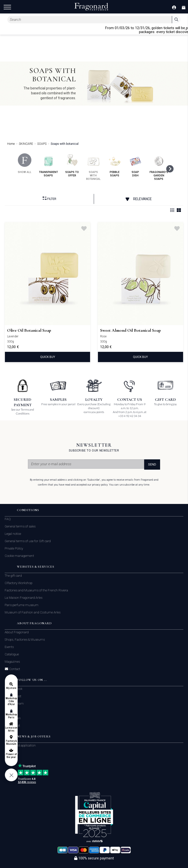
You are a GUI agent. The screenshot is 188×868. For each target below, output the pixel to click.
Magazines (12, 662)
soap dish (135, 165)
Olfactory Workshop (18, 583)
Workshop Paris (11, 716)
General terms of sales (20, 526)
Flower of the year (11, 756)
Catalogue (12, 654)
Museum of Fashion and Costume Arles (33, 612)
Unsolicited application (20, 745)
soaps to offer (72, 165)
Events (9, 647)
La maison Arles (11, 729)
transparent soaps (48, 165)
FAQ (8, 519)
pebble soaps (115, 165)
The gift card (13, 576)
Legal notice (13, 534)
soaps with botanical (93, 167)
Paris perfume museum (22, 605)
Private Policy (14, 548)
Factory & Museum (11, 742)
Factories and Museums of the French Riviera (36, 590)
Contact (14, 669)
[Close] (186, 30)
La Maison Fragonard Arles (23, 598)
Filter (49, 199)
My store (11, 688)
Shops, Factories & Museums (25, 640)
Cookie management (19, 556)
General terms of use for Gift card (28, 541)
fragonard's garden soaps (159, 167)
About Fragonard (17, 632)
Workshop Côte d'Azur (11, 701)
